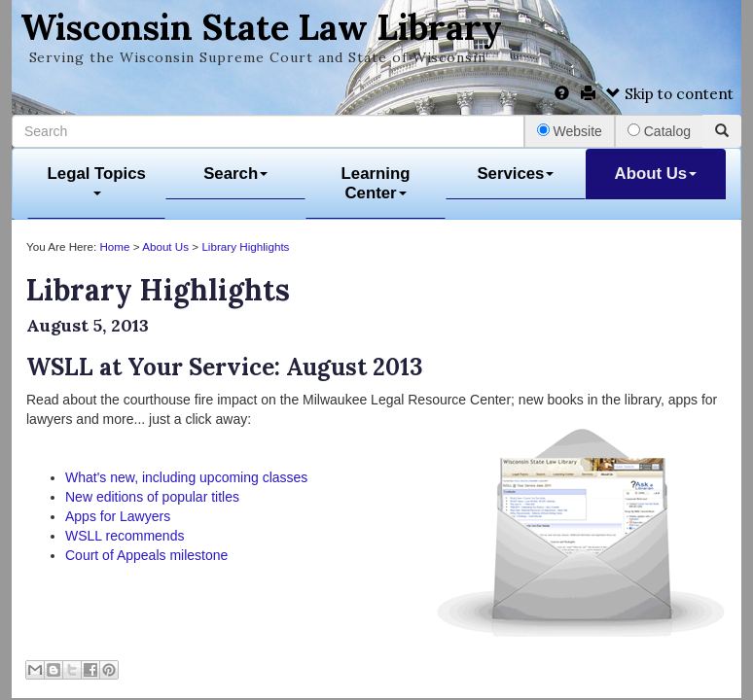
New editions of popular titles (152, 497)
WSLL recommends (125, 536)
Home (114, 246)
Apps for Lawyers (118, 516)
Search (235, 174)
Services (515, 174)
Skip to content (670, 94)
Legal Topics (97, 180)
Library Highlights (245, 246)
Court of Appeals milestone (146, 555)
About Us (656, 174)
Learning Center (376, 183)
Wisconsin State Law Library (261, 27)
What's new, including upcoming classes (186, 477)
